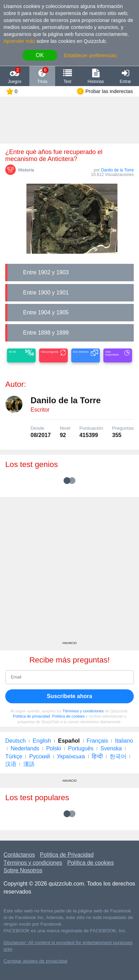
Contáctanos (19, 855)
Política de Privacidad (67, 855)
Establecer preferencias (90, 55)
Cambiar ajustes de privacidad (35, 961)
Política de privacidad (31, 716)
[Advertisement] (69, 572)
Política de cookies (68, 716)
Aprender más (19, 41)
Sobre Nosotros (23, 870)
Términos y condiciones (83, 711)
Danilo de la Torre (117, 170)
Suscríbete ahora (69, 696)
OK (40, 55)
